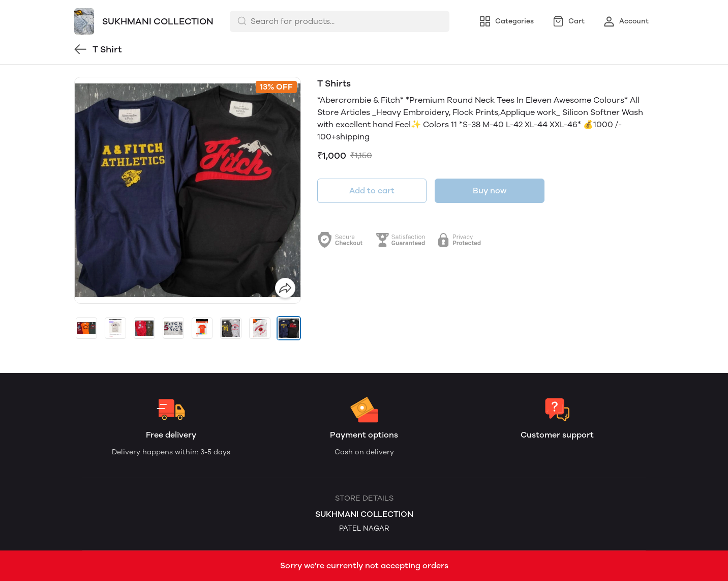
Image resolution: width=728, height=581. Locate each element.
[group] (188, 190)
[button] (86, 328)
